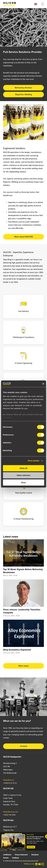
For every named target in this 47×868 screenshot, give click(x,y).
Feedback (15, 858)
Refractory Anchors (23, 88)
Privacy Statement (21, 855)
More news (24, 666)
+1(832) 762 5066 (9, 815)
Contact (24, 746)
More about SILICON (24, 237)
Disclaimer (35, 855)
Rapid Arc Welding (24, 95)
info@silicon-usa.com (11, 812)
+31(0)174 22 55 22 (10, 783)
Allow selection (23, 475)
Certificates (7, 855)
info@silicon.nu (9, 780)
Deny (23, 482)
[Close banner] (43, 384)
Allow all (23, 468)
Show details (34, 461)
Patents (6, 858)
